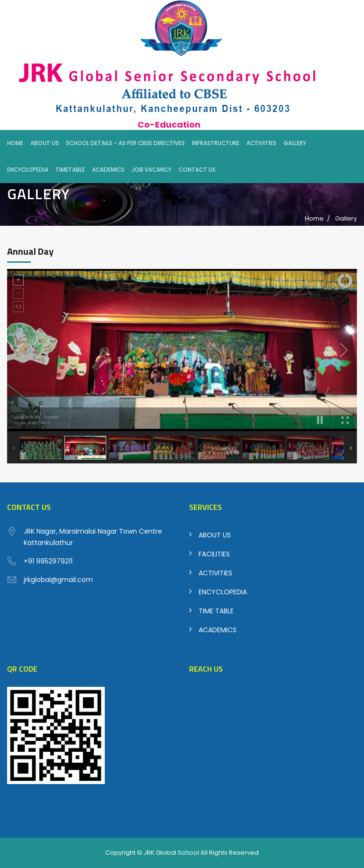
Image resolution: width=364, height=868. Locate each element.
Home (15, 143)
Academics (108, 170)
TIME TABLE (216, 611)
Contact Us (197, 170)
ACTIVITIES (215, 573)
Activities (261, 143)
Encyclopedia (28, 170)
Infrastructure (216, 143)
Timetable (70, 170)
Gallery (295, 143)
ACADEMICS (218, 630)
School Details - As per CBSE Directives (125, 143)
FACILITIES (214, 554)
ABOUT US (215, 535)
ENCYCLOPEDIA (223, 592)
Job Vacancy (152, 170)
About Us (45, 143)
